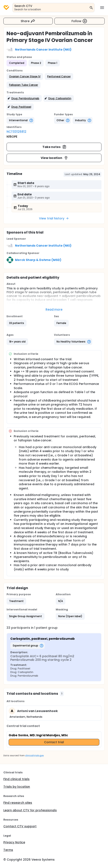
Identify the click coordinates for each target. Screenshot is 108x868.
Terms (8, 850)
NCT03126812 (16, 132)
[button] (25, 77)
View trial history (54, 218)
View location (55, 158)
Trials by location (17, 787)
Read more (54, 309)
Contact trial (54, 742)
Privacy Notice (14, 842)
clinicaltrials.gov (34, 756)
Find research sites (18, 803)
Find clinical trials (16, 779)
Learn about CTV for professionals (30, 810)
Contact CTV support (20, 826)
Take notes (55, 147)
